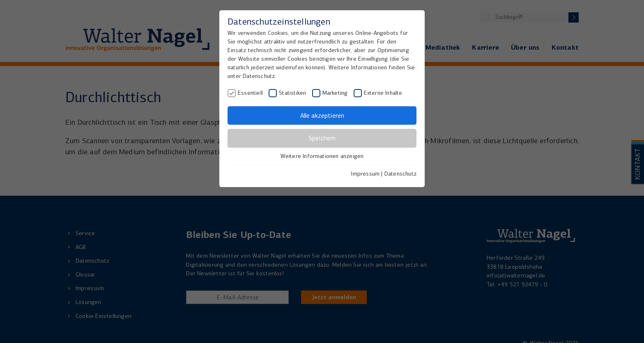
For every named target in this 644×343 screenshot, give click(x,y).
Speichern (322, 138)
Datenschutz (400, 174)
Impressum (365, 174)
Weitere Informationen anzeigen (322, 156)
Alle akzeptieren (322, 115)
